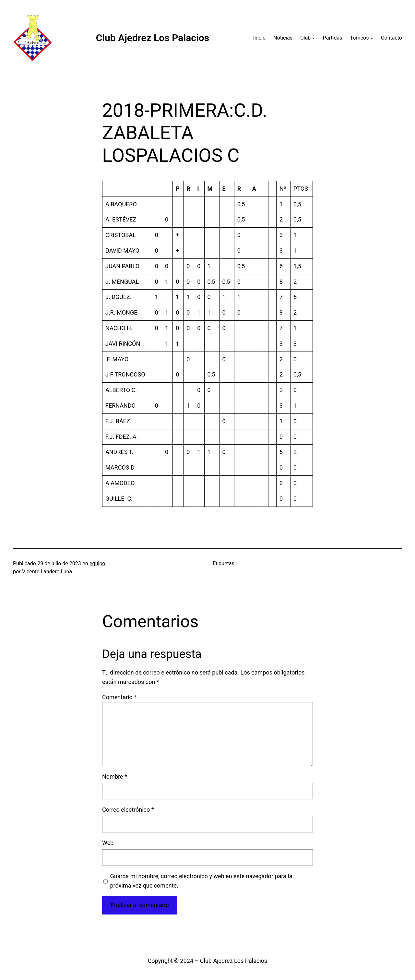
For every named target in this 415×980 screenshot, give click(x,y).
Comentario (119, 697)
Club (305, 38)
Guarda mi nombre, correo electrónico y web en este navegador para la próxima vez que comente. (201, 881)
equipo (97, 563)
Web (108, 843)
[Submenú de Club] (314, 38)
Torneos (359, 38)
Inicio (259, 38)
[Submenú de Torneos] (372, 38)
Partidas (333, 38)
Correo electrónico (128, 810)
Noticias (283, 38)
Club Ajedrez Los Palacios (153, 38)
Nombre (115, 777)
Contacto (391, 38)
